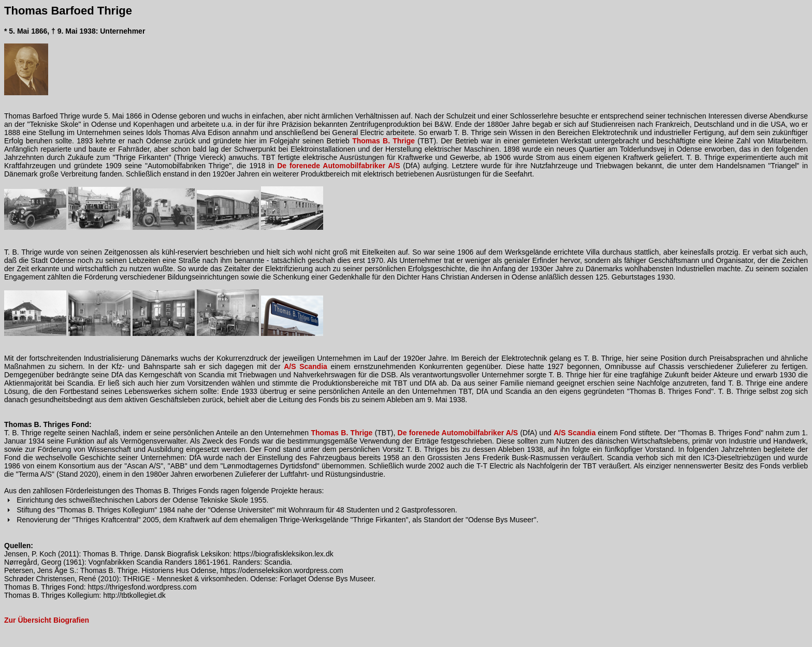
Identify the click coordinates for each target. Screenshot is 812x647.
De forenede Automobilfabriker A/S (338, 166)
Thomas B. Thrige (383, 141)
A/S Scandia (306, 366)
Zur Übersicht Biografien (47, 620)
